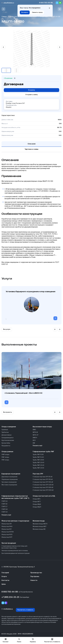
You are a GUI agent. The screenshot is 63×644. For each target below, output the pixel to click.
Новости (34, 580)
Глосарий (5, 573)
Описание (32, 144)
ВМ (34, 443)
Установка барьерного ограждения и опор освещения (30, 291)
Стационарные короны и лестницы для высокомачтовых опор (14, 547)
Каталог (6, 640)
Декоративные (7, 435)
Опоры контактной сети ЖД (44, 496)
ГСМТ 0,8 (4, 509)
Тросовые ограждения (9, 482)
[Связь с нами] (60, 9)
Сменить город (37, 12)
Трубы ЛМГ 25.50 (38, 468)
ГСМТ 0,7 (4, 507)
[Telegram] (57, 3)
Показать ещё (37, 446)
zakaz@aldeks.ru (9, 3)
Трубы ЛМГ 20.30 (38, 460)
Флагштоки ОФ (7, 524)
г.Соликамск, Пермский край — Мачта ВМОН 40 (23, 393)
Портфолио (35, 577)
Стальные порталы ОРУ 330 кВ (43, 487)
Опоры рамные (7, 452)
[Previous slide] (3, 47)
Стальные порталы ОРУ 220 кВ (43, 485)
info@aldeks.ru (8, 609)
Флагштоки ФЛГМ (8, 532)
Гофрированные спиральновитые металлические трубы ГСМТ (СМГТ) (15, 497)
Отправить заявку (31, 95)
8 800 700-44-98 (46, 3)
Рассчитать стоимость (25, 610)
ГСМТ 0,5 (4, 501)
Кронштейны (6, 443)
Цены (4, 584)
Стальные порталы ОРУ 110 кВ (43, 479)
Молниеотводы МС (39, 529)
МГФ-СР (36, 435)
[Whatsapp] (60, 3)
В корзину (32, 90)
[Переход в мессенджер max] (6, 603)
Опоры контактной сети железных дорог (23, 17)
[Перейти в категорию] (55, 318)
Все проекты (8, 412)
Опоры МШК (37, 504)
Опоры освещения (9, 427)
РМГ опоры (5, 457)
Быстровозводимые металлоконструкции (16, 553)
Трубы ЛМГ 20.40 (38, 463)
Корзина (33, 640)
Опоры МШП (44, 17)
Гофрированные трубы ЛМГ (43, 452)
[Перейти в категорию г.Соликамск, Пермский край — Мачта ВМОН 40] (7, 402)
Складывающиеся (7, 438)
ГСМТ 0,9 (4, 512)
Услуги (4, 577)
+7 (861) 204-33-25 (10, 597)
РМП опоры (5, 455)
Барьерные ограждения (11, 474)
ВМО (34, 430)
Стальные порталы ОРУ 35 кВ (42, 477)
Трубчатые (5, 432)
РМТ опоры (5, 460)
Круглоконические (8, 440)
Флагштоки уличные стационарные (15, 521)
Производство (36, 573)
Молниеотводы (39, 521)
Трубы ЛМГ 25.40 (38, 465)
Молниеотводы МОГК (40, 524)
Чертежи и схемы (31, 149)
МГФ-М (35, 432)
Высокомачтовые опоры (42, 427)
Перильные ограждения (10, 479)
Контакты (5, 580)
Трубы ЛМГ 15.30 (38, 455)
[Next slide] (60, 47)
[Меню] (3, 9)
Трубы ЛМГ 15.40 (38, 457)
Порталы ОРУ (38, 474)
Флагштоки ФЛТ (7, 537)
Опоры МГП (37, 502)
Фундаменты (6, 446)
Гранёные (5, 430)
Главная (4, 17)
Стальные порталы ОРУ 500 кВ (43, 490)
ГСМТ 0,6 (4, 504)
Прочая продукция (9, 543)
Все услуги (7, 329)
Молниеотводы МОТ (40, 527)
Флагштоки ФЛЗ (7, 535)
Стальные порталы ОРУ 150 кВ (43, 482)
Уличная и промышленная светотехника (15, 551)
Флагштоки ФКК (7, 527)
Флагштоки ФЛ (7, 529)
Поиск (19, 640)
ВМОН (35, 438)
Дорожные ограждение (9, 477)
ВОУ (34, 440)
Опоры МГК (37, 499)
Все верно (25, 12)
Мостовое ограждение (9, 485)
